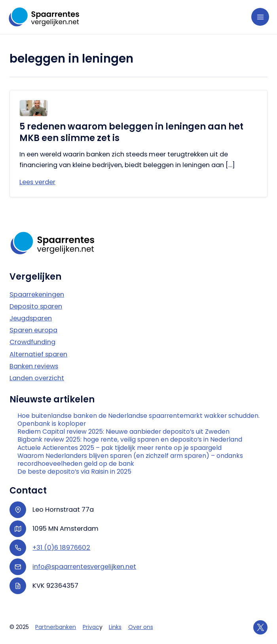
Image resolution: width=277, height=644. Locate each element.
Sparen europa (33, 330)
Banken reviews (34, 366)
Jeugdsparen (31, 318)
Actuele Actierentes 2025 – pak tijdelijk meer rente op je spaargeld (120, 448)
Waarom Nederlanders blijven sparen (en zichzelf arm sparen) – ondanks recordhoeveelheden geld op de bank (130, 460)
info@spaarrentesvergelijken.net (84, 567)
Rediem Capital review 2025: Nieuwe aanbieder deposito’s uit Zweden (123, 432)
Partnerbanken (56, 627)
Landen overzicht (37, 378)
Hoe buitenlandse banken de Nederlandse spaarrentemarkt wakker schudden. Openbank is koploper (138, 420)
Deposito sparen (36, 306)
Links (115, 627)
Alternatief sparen (38, 354)
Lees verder (37, 182)
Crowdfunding (32, 342)
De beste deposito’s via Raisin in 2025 (74, 472)
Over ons (141, 627)
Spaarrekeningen (37, 294)
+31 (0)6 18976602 (61, 548)
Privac (91, 627)
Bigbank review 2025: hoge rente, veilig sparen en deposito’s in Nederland (130, 440)
